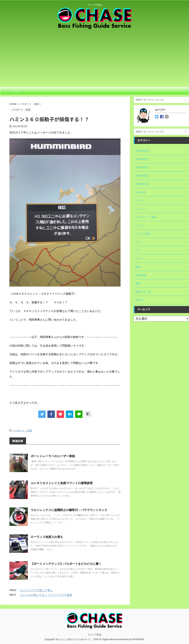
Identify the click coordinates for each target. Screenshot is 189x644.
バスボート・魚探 (22, 431)
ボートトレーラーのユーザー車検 (53, 456)
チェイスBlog (94, 634)
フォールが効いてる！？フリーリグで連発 (46, 595)
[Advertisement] (94, 57)
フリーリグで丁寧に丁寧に (36, 590)
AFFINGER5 (138, 639)
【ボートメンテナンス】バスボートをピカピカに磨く (66, 564)
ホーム (15, 91)
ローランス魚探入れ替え (47, 537)
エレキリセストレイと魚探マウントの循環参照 (62, 483)
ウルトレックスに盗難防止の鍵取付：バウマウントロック (69, 510)
